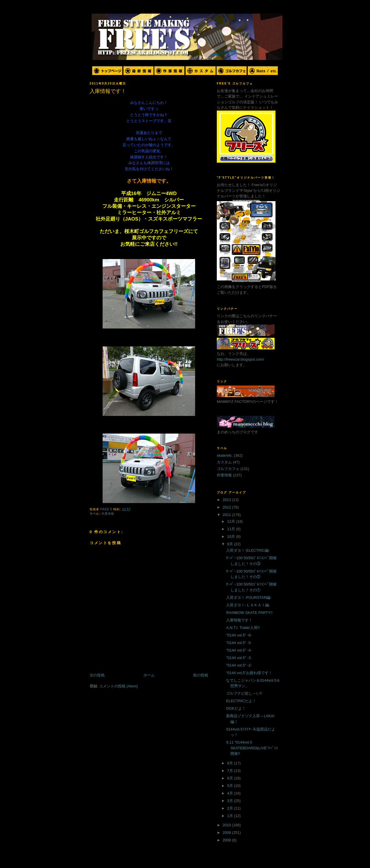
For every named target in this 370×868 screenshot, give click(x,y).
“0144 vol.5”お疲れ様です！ (249, 673)
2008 (227, 840)
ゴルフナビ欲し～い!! (244, 693)
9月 (231, 544)
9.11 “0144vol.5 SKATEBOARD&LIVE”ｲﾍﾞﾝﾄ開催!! (252, 748)
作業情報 (108, 514)
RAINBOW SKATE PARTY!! (249, 613)
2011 (227, 515)
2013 (227, 500)
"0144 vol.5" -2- (239, 665)
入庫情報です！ (239, 620)
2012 (227, 507)
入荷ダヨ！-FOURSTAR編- (249, 598)
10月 (232, 536)
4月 (231, 793)
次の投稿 (97, 675)
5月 (231, 786)
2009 (227, 833)
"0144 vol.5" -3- (239, 658)
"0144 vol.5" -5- (239, 643)
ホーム (149, 675)
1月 (231, 816)
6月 (231, 778)
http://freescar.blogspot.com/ (240, 359)
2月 (231, 808)
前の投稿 (201, 675)
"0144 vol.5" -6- (239, 635)
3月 (231, 801)
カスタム (224, 462)
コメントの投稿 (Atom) (119, 686)
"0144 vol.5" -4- (239, 650)
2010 (227, 825)
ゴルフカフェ (228, 469)
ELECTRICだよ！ (241, 701)
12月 (232, 521)
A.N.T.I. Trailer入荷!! (243, 628)
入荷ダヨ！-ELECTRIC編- (248, 550)
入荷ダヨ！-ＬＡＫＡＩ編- (248, 605)
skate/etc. (225, 455)
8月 (231, 763)
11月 (232, 529)
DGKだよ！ (236, 708)
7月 (231, 771)
